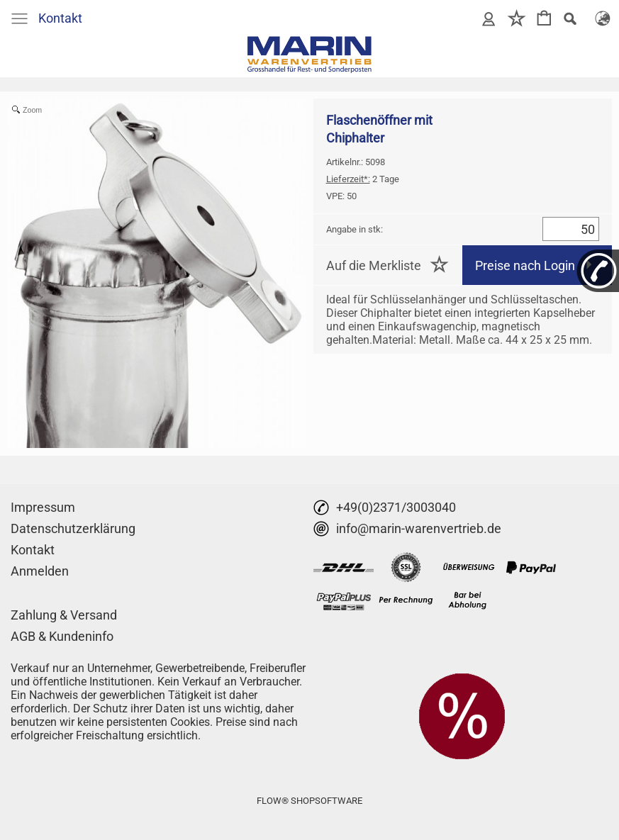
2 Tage (363, 179)
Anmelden (40, 571)
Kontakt (60, 18)
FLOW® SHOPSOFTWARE (309, 801)
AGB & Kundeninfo (62, 636)
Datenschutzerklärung (73, 528)
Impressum (43, 507)
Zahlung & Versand (64, 615)
